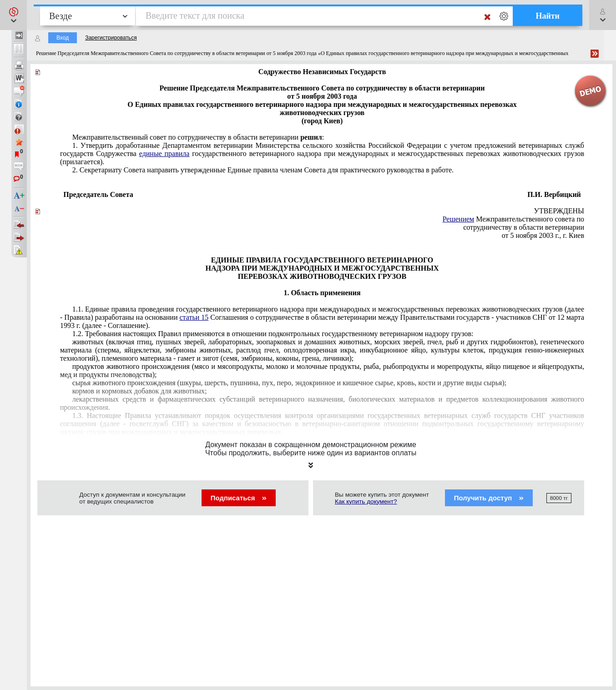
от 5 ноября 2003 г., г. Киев (543, 235)
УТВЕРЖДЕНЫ (559, 211)
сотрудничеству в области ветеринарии (524, 227)
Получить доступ (489, 498)
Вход (63, 38)
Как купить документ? (366, 501)
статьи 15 (194, 317)
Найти (548, 16)
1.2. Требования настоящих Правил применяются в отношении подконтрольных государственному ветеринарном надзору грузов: (273, 334)
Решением (459, 219)
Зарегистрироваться (111, 38)
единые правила (164, 154)
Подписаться (239, 498)
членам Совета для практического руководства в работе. (263, 170)
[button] (13, 15)
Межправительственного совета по (513, 219)
